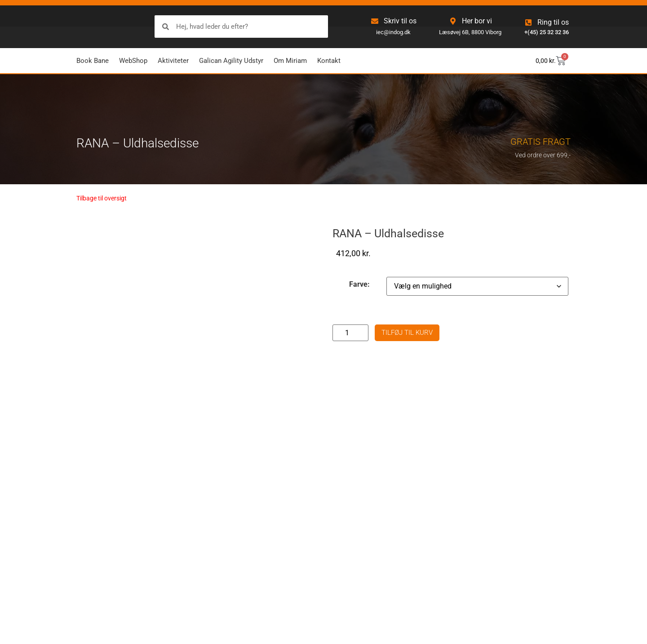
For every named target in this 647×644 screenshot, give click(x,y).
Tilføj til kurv (407, 333)
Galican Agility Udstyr (231, 61)
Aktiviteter (173, 61)
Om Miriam (290, 61)
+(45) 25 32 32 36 (547, 32)
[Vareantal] (350, 333)
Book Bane (93, 61)
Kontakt (329, 61)
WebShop (133, 61)
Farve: (359, 284)
